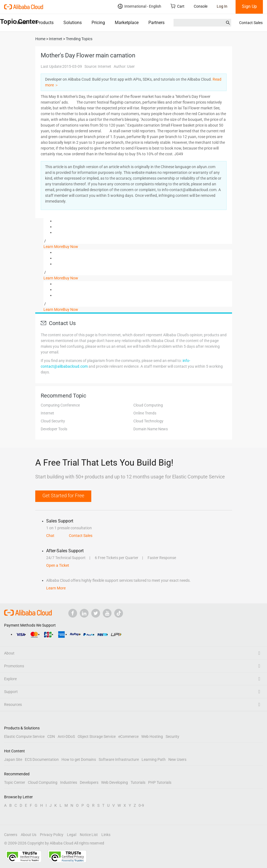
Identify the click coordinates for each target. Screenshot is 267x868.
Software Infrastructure (119, 759)
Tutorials (138, 782)
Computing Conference (60, 405)
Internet (47, 413)
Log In (222, 6)
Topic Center (15, 782)
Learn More (53, 247)
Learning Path (154, 759)
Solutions (73, 23)
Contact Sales (251, 23)
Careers (11, 835)
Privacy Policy (52, 835)
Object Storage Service (97, 737)
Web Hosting (152, 737)
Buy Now (71, 247)
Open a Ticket (58, 565)
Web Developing (115, 782)
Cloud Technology (148, 421)
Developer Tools (54, 429)
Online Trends (145, 413)
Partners (156, 23)
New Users (177, 759)
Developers (89, 782)
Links (106, 835)
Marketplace (127, 23)
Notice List (89, 835)
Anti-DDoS (66, 737)
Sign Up (249, 6)
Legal (72, 835)
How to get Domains (79, 759)
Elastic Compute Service (24, 737)
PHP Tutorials (160, 782)
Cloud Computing (148, 405)
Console (201, 6)
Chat (50, 536)
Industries (69, 782)
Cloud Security (53, 421)
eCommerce (128, 737)
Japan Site (13, 759)
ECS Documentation (42, 759)
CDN (51, 737)
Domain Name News (151, 429)
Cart (177, 6)
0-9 (141, 805)
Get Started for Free (63, 496)
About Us (29, 835)
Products (45, 23)
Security (172, 737)
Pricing (98, 23)
